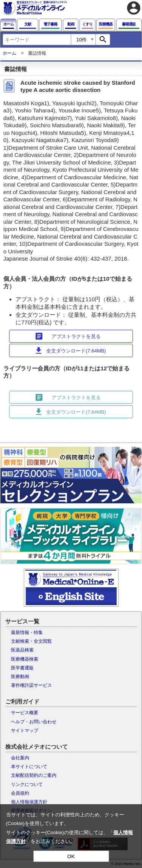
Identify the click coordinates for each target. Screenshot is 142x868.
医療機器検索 (25, 659)
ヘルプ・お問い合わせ (34, 722)
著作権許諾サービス (31, 685)
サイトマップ (25, 730)
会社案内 (20, 758)
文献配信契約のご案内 (34, 775)
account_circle (134, 8)
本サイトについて (29, 767)
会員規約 (20, 793)
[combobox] (37, 40)
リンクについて (27, 784)
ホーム (9, 53)
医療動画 (20, 677)
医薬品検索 (22, 650)
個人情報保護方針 (29, 802)
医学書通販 (22, 668)
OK (71, 856)
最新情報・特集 (27, 632)
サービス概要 (25, 713)
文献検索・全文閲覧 (31, 641)
